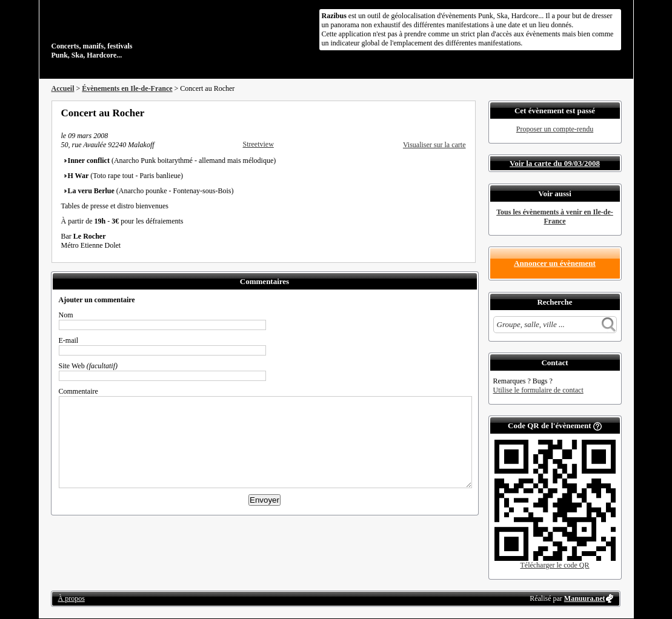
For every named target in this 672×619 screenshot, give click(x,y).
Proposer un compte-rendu (555, 129)
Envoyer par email (445, 113)
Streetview (258, 144)
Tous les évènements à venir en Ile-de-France (555, 217)
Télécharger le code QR (554, 565)
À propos (72, 598)
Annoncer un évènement (555, 263)
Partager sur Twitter (429, 113)
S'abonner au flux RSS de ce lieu (462, 113)
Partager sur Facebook (413, 113)
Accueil (63, 88)
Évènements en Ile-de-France (127, 88)
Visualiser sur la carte (434, 145)
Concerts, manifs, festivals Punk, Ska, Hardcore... (130, 33)
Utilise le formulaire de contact (538, 390)
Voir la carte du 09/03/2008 (555, 163)
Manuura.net (585, 598)
